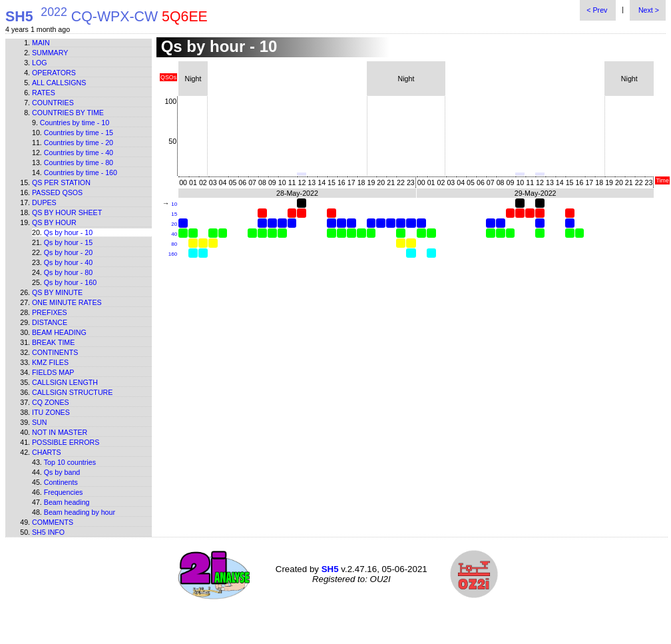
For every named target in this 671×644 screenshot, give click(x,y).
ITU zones (51, 412)
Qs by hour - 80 (68, 272)
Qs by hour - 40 (68, 262)
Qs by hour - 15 (68, 242)
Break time (53, 342)
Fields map (53, 372)
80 (174, 244)
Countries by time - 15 (79, 133)
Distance (50, 322)
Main (41, 43)
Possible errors (66, 442)
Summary (50, 53)
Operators (54, 73)
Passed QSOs (57, 192)
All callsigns (59, 83)
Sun (40, 422)
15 (174, 214)
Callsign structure (72, 392)
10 (174, 204)
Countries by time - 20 (79, 143)
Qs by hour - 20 (68, 252)
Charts (47, 452)
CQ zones (51, 402)
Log (40, 63)
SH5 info (48, 532)
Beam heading (59, 332)
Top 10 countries (70, 462)
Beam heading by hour (80, 512)
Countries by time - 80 (79, 162)
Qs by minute (57, 292)
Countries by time (68, 113)
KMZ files (50, 362)
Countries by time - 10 (75, 123)
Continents (55, 352)
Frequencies (64, 492)
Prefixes (50, 312)
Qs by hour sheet (67, 212)
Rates (44, 93)
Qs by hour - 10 (68, 232)
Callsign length (65, 382)
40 (174, 234)
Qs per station (61, 182)
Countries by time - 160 (81, 172)
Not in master (60, 432)
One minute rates (67, 302)
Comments (53, 522)
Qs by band (62, 472)
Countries (53, 103)
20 (174, 224)
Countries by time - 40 (79, 153)
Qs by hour (54, 222)
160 (173, 254)
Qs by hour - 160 (70, 282)
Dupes (44, 202)
